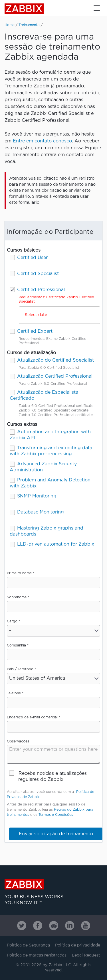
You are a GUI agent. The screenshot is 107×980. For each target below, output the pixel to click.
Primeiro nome (19, 573)
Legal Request (86, 955)
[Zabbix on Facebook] (38, 926)
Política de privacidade (78, 945)
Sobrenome (17, 597)
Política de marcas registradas (37, 955)
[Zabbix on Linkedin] (70, 926)
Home (10, 25)
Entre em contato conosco (42, 141)
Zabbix (24, 9)
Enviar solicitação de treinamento (56, 834)
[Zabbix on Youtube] (86, 926)
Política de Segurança (28, 945)
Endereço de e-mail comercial (32, 717)
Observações (18, 741)
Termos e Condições (56, 815)
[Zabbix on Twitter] (22, 926)
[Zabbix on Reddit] (54, 926)
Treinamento (29, 25)
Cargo (12, 621)
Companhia (16, 645)
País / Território (20, 669)
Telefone (14, 693)
